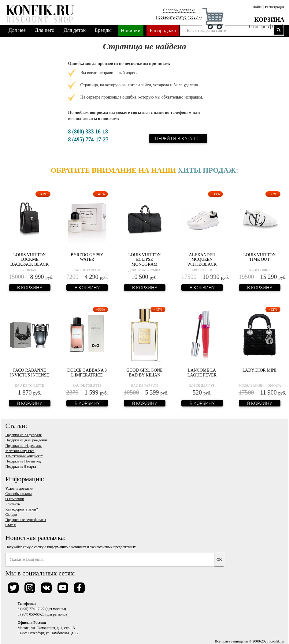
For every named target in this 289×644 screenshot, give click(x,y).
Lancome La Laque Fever (202, 373)
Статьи (11, 525)
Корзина (269, 20)
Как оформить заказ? (22, 509)
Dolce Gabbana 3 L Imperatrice (87, 373)
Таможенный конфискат (24, 456)
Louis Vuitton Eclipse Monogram (144, 260)
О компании (15, 499)
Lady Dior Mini (259, 370)
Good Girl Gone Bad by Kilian (144, 373)
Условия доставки (19, 489)
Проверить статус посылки (179, 17)
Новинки (131, 30)
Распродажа (163, 30)
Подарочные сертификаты (26, 520)
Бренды (103, 30)
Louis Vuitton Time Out (259, 257)
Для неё (17, 30)
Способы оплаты (19, 494)
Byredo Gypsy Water (87, 257)
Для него (45, 30)
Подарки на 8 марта (21, 466)
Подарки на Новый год (23, 461)
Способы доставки (179, 10)
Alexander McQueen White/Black (202, 260)
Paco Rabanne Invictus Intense (30, 373)
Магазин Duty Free (20, 451)
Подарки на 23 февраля (24, 435)
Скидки (11, 515)
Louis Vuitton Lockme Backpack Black (30, 260)
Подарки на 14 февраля (24, 446)
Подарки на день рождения (27, 440)
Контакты (13, 504)
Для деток (75, 30)
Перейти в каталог (178, 138)
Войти (258, 7)
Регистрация (275, 7)
